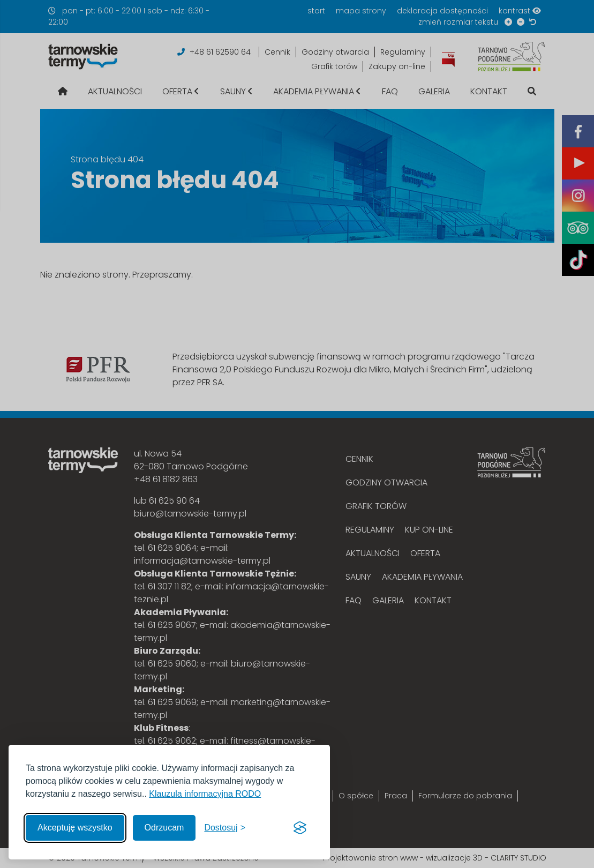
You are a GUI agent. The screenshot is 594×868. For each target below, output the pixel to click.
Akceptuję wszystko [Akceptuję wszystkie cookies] (75, 828)
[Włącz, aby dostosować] (225, 828)
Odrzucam (164, 828)
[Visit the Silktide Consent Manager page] (300, 828)
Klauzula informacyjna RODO (205, 794)
